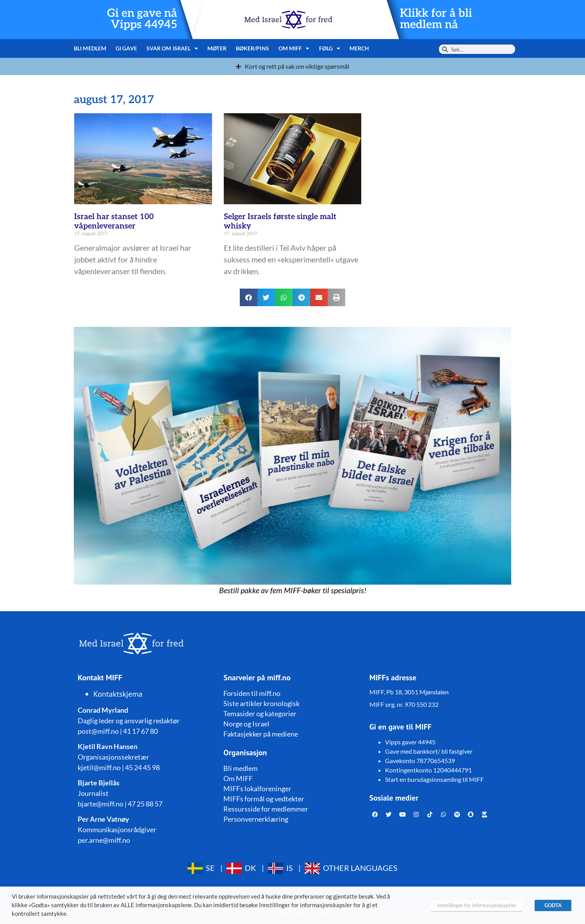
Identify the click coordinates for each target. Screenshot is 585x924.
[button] (249, 297)
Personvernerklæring (256, 819)
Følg (330, 48)
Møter (217, 48)
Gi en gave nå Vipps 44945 (142, 19)
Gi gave (126, 48)
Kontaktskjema (118, 694)
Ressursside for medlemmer (266, 809)
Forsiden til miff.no (252, 693)
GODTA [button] (553, 905)
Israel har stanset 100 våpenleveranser (114, 221)
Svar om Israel (172, 48)
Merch (359, 48)
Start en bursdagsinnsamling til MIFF (434, 779)
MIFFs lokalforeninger (257, 788)
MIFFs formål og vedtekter (264, 799)
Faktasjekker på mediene (261, 734)
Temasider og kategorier (260, 714)
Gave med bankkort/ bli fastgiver (429, 751)
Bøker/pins (252, 48)
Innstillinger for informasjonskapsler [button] (477, 905)
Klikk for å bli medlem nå (436, 19)
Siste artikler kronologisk (261, 703)
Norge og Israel (246, 724)
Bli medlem (90, 48)
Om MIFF (294, 48)
